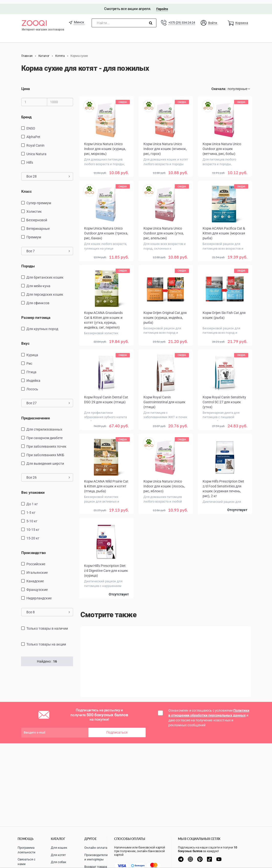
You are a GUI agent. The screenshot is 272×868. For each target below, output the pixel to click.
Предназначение (36, 414)
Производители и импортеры (96, 857)
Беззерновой (37, 216)
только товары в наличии (47, 625)
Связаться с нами (27, 862)
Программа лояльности (27, 850)
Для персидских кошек (45, 291)
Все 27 (48, 399)
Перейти (162, 5)
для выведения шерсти (45, 460)
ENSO (31, 125)
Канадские (35, 577)
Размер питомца (36, 314)
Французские (37, 586)
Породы (28, 262)
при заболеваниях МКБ (45, 452)
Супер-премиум (39, 199)
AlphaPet (33, 133)
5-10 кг (32, 517)
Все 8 (48, 608)
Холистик (34, 208)
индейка (33, 377)
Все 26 (48, 474)
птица (31, 368)
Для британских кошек (45, 274)
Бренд (26, 113)
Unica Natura (36, 150)
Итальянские (37, 569)
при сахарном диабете (44, 434)
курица (32, 351)
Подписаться (117, 728)
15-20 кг (33, 535)
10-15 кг (33, 526)
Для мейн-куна (38, 282)
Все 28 (48, 173)
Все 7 (48, 247)
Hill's (30, 159)
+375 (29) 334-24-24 (182, 19)
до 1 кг (32, 500)
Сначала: (219, 85)
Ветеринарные (38, 225)
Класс (27, 188)
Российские (36, 560)
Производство (33, 549)
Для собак (59, 862)
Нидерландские (39, 595)
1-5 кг (31, 509)
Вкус (25, 340)
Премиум (34, 233)
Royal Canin (35, 142)
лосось (32, 385)
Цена (26, 85)
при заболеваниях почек (46, 443)
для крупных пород (42, 325)
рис (29, 360)
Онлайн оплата (96, 848)
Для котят (58, 855)
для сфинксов (38, 299)
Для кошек (59, 848)
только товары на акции (46, 641)
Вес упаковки (33, 489)
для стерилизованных (44, 426)
